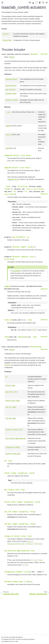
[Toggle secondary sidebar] (47, 3)
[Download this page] (33, 3)
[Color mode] (40, 3)
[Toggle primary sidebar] (2, 3)
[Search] (43, 3)
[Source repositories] (30, 3)
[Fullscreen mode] (37, 3)
